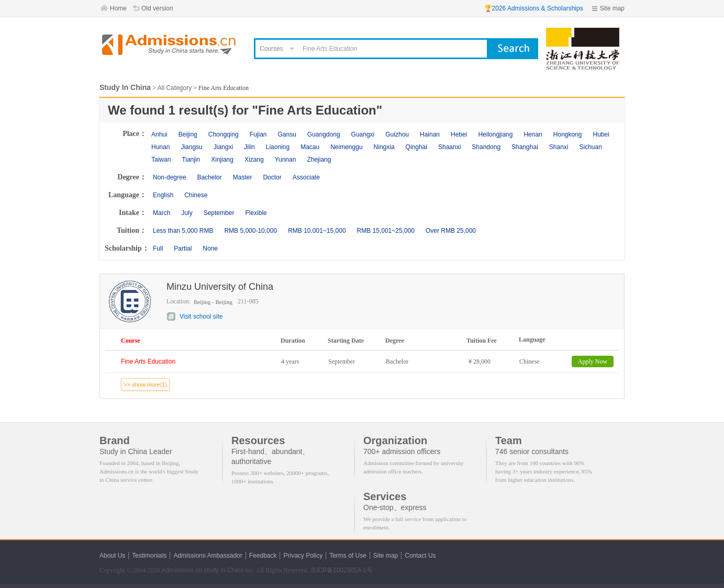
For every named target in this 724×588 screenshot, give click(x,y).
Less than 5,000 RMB (183, 231)
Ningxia (384, 147)
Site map (612, 8)
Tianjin (191, 160)
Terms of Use (348, 556)
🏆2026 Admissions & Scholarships (534, 8)
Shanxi (559, 147)
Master (243, 177)
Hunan (160, 147)
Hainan (430, 134)
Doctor (272, 177)
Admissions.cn (182, 570)
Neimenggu (346, 147)
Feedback (263, 556)
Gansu (287, 134)
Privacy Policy (303, 556)
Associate (306, 177)
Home (118, 8)
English (163, 195)
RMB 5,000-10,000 (250, 231)
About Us (112, 556)
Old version (157, 8)
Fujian (258, 134)
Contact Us (420, 556)
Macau (310, 147)
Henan (533, 134)
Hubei (601, 134)
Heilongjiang (495, 134)
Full (158, 248)
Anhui (159, 134)
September (219, 213)
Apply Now (593, 361)
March (161, 213)
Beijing (188, 134)
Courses (271, 49)
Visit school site (201, 316)
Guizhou (397, 134)
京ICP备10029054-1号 (341, 570)
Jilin (249, 147)
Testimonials (149, 556)
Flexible (256, 213)
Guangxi (363, 134)
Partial (183, 248)
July (187, 213)
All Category (175, 88)
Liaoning (278, 147)
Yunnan (286, 160)
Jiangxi (223, 147)
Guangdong (324, 134)
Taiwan (161, 160)
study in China (224, 570)
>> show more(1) (145, 385)
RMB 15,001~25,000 (386, 231)
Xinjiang (222, 160)
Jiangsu (191, 147)
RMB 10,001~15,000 (317, 231)
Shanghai (525, 147)
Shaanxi (449, 147)
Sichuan (591, 147)
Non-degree (169, 177)
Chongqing (224, 134)
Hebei (459, 134)
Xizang (254, 160)
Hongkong (568, 134)
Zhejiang (319, 160)
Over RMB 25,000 (451, 231)
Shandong (486, 147)
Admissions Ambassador (208, 556)
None (210, 248)
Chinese (196, 195)
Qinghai (416, 147)
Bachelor (209, 177)
